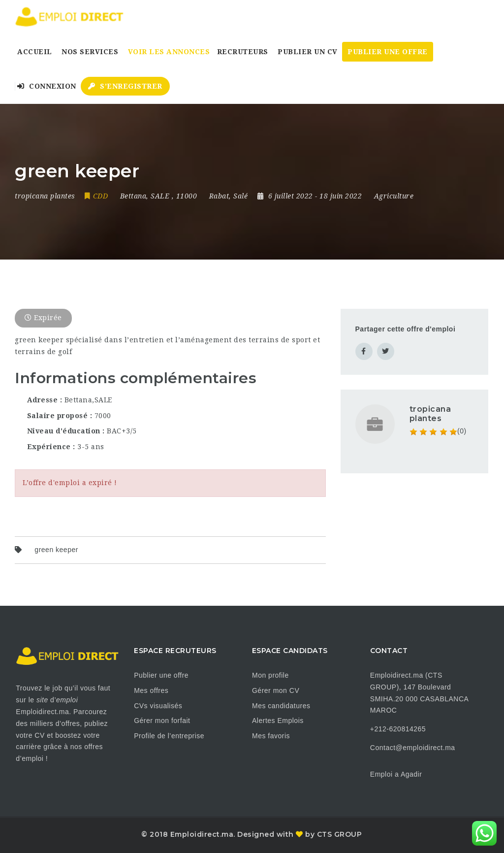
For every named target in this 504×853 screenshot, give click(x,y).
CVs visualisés (158, 706)
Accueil (35, 52)
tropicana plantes (430, 414)
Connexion (47, 86)
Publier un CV (308, 52)
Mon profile (270, 675)
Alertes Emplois (278, 721)
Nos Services (90, 52)
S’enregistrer (125, 86)
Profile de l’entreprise (169, 736)
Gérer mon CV (276, 690)
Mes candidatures (281, 706)
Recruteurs (243, 52)
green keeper (56, 550)
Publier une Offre (388, 52)
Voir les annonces (169, 52)
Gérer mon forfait (162, 721)
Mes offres (151, 690)
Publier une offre (161, 675)
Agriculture (394, 196)
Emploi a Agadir (396, 774)
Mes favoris (271, 736)
